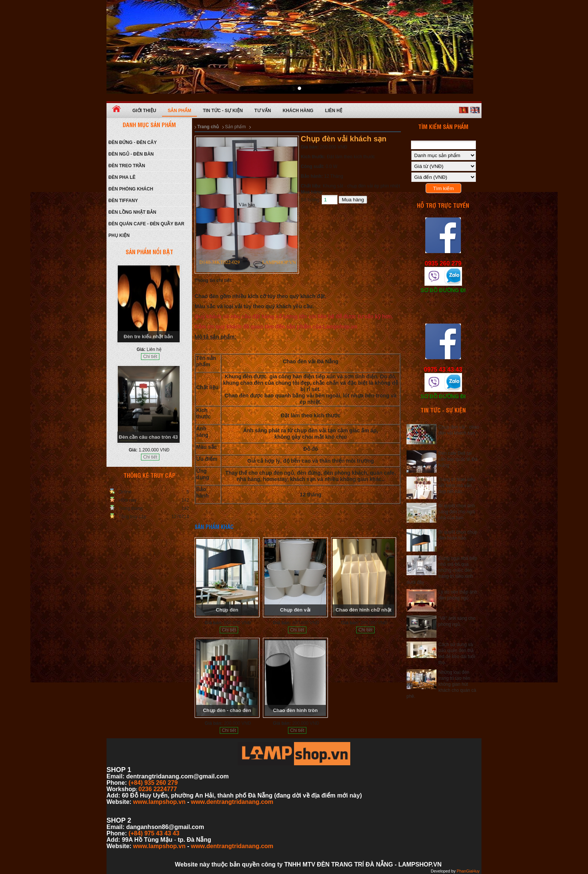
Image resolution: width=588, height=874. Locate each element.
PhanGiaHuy (468, 871)
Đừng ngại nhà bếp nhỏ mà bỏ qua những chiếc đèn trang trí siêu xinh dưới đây (442, 570)
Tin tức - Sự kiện (223, 111)
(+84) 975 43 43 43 (154, 833)
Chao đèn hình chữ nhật (364, 610)
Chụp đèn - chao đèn (227, 710)
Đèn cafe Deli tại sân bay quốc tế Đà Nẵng (458, 459)
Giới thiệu (144, 111)
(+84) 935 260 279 (153, 783)
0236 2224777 (157, 789)
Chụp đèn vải (295, 610)
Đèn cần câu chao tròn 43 (148, 437)
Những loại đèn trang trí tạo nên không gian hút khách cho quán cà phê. (441, 684)
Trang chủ (208, 127)
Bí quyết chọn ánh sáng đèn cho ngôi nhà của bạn (457, 512)
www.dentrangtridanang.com (232, 802)
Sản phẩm (179, 111)
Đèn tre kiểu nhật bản (148, 337)
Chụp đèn (227, 610)
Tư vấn (262, 111)
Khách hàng (298, 111)
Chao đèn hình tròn (295, 710)
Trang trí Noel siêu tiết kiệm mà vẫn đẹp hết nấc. (457, 486)
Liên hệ (334, 111)
